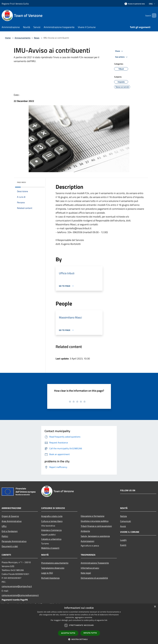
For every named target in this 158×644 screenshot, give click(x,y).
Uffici (4, 526)
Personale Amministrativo (14, 541)
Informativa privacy (90, 568)
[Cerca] (153, 15)
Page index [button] (22, 182)
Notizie (123, 516)
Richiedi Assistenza (50, 578)
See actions (122, 57)
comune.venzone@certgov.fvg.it (17, 586)
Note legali (86, 573)
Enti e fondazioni (10, 531)
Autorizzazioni (88, 541)
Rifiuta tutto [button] (90, 633)
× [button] (155, 607)
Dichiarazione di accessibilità (94, 578)
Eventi (123, 545)
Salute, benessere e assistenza (95, 536)
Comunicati (126, 521)
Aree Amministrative (12, 521)
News (37, 38)
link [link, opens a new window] (106, 620)
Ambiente (85, 531)
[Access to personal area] (135, 4)
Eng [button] (152, 4)
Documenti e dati (10, 546)
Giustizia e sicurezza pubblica (95, 521)
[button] (79, 639)
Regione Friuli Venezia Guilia (15, 4)
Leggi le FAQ (47, 573)
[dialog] (79, 624)
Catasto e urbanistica (51, 539)
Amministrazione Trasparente (95, 563)
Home (8, 38)
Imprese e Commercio (51, 530)
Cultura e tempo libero (52, 521)
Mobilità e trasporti (50, 548)
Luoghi (123, 540)
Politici (5, 536)
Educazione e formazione (93, 516)
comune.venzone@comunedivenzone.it (20, 595)
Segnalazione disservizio (53, 568)
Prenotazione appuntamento (55, 563)
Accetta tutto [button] (68, 633)
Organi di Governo (10, 516)
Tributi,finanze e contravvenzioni (96, 526)
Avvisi (123, 526)
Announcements (23, 38)
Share (119, 51)
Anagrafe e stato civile (52, 516)
